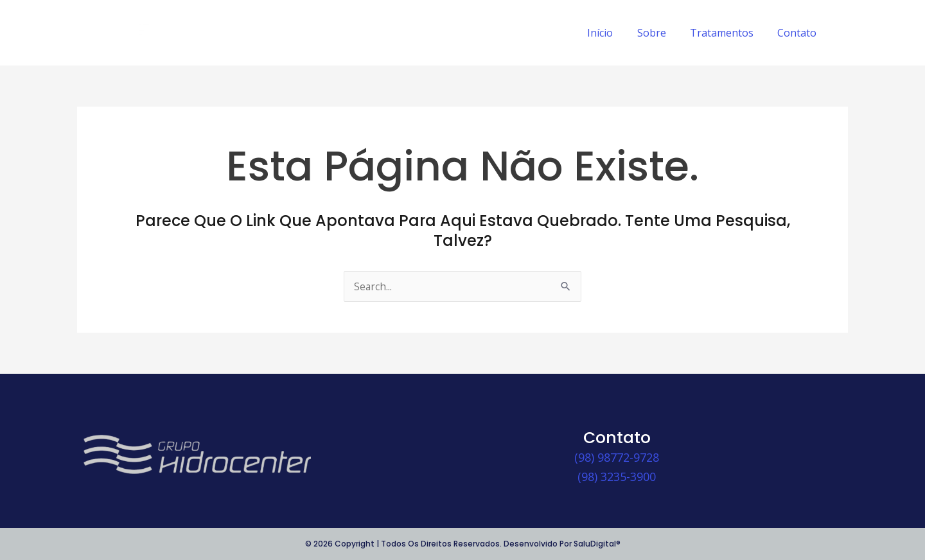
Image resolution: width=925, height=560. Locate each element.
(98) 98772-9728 (617, 457)
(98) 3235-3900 (617, 477)
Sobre (660, 33)
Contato (799, 33)
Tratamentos (727, 33)
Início (612, 33)
